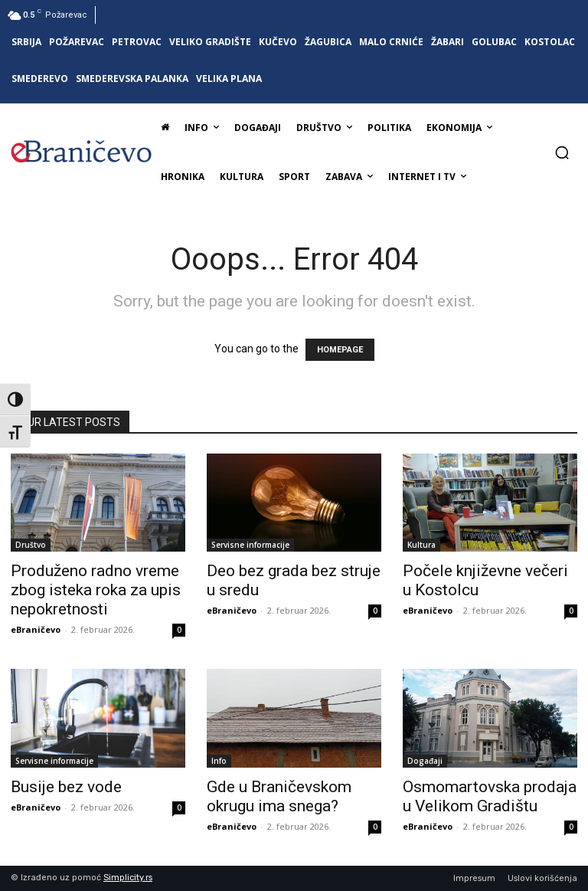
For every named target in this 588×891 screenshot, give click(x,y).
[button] (562, 152)
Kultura (421, 545)
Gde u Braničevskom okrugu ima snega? (279, 796)
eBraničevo (36, 629)
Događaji (425, 761)
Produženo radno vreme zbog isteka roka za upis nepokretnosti (96, 590)
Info (219, 761)
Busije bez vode (66, 787)
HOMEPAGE (340, 350)
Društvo (31, 545)
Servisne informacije (250, 545)
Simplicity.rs (128, 878)
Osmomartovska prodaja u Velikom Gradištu (490, 796)
